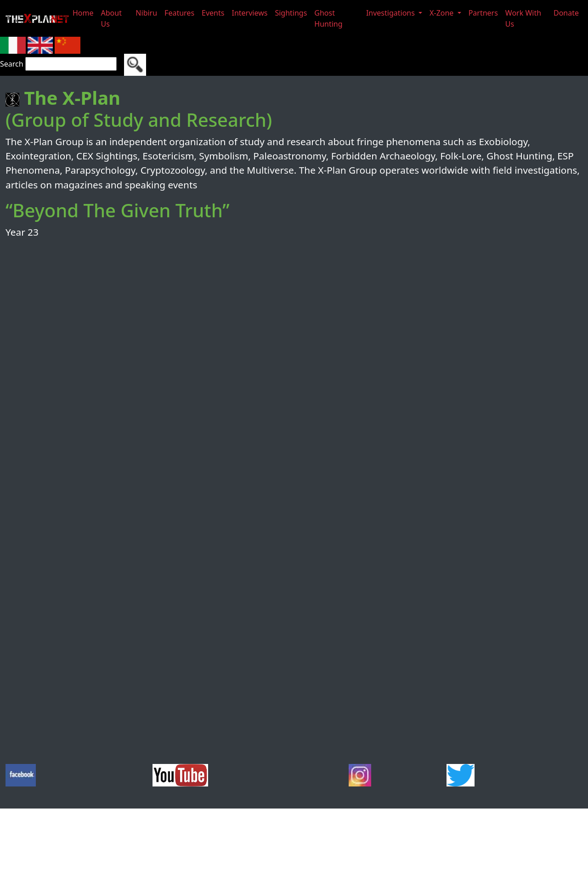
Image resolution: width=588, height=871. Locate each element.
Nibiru (146, 13)
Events (213, 13)
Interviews (249, 13)
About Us (111, 18)
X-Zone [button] (442, 13)
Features (179, 13)
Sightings (291, 13)
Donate (566, 13)
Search (12, 64)
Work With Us (523, 18)
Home (83, 13)
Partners (483, 13)
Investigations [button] (391, 13)
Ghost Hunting (328, 18)
